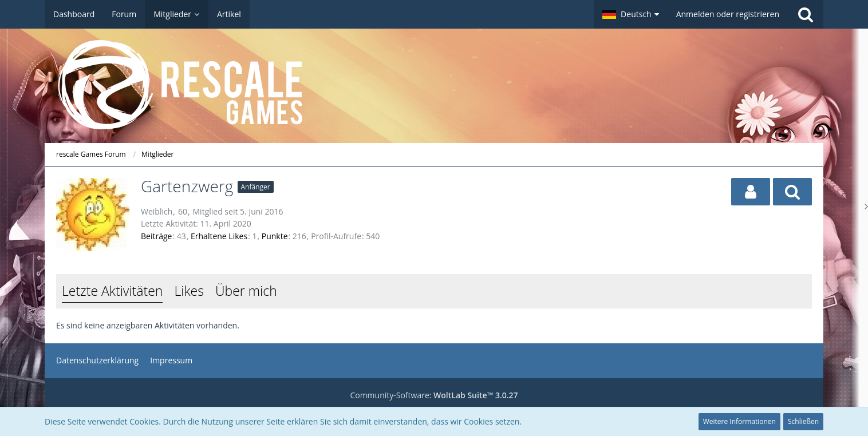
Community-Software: (434, 395)
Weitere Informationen (739, 421)
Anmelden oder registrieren (728, 14)
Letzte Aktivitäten (112, 291)
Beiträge (156, 236)
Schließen (803, 421)
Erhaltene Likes (219, 236)
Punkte (275, 236)
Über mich (246, 291)
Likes (189, 291)
